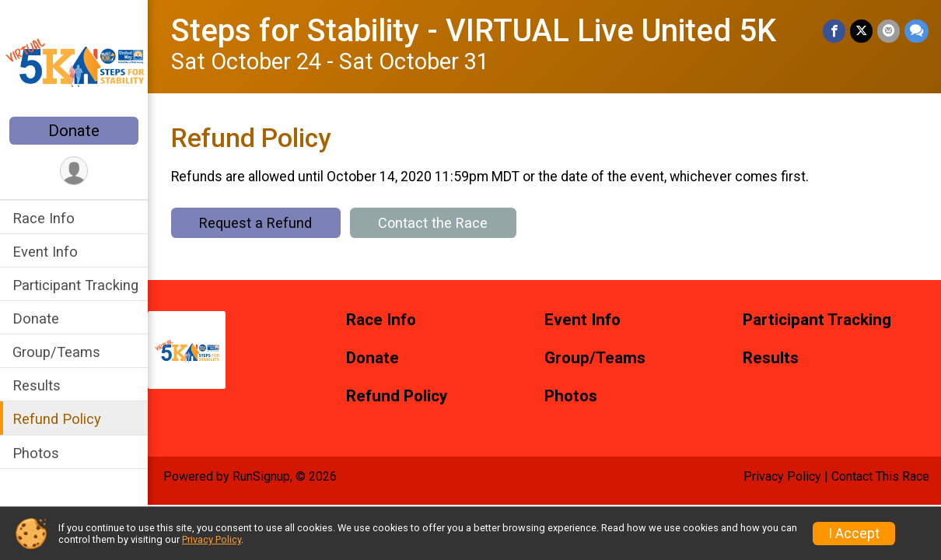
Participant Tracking (75, 285)
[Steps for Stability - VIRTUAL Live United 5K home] (74, 60)
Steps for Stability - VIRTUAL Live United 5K (474, 31)
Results (37, 385)
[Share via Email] (889, 31)
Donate (74, 131)
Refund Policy (57, 419)
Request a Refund (255, 223)
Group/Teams (56, 352)
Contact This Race (880, 476)
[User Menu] (74, 171)
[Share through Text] (917, 31)
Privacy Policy (782, 476)
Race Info (44, 218)
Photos (36, 453)
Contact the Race (433, 223)
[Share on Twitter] (861, 31)
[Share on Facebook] (834, 31)
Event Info (45, 252)
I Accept (854, 534)
